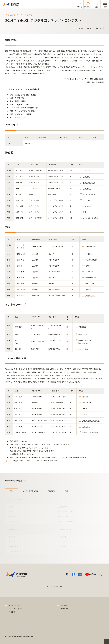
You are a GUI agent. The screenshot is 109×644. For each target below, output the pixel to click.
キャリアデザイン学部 (66, 512)
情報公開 (12, 612)
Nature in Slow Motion (90, 432)
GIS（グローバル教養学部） (68, 521)
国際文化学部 (14, 521)
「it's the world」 (92, 247)
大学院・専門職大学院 (30, 491)
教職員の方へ (65, 609)
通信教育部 (51, 491)
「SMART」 (89, 272)
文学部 (11, 512)
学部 (12, 491)
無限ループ (86, 426)
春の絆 (88, 266)
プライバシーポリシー (16, 609)
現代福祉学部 (14, 547)
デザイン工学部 (63, 517)
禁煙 (85, 212)
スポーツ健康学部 (15, 551)
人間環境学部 (63, 507)
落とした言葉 (90, 284)
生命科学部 (63, 547)
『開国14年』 (90, 295)
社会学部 (12, 542)
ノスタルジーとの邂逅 (90, 218)
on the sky (87, 188)
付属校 (67, 491)
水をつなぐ (87, 200)
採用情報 (64, 606)
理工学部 (62, 542)
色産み (85, 415)
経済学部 (12, 537)
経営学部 (12, 517)
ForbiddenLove (91, 278)
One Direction (83, 349)
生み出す (85, 397)
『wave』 (87, 176)
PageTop (106, 641)
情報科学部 (63, 537)
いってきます (87, 403)
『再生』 (88, 289)
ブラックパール (88, 409)
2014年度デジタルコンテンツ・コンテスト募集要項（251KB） (34, 461)
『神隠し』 (89, 254)
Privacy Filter (83, 334)
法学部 (11, 507)
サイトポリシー (14, 606)
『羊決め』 (86, 171)
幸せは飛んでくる (89, 182)
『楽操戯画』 (83, 327)
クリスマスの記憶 (91, 260)
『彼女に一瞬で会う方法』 (91, 420)
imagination (87, 206)
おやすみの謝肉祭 (89, 194)
